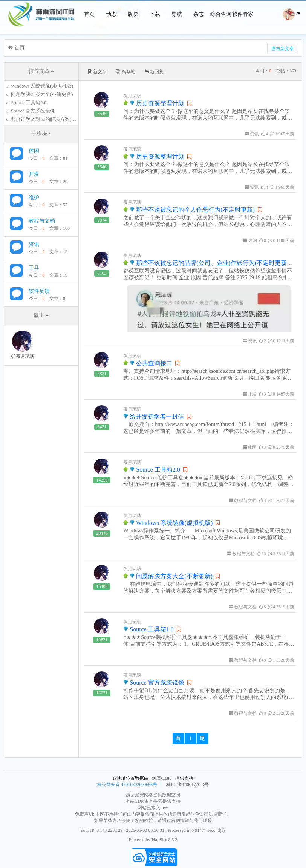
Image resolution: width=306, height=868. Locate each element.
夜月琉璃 (132, 96)
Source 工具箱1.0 (148, 629)
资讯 (34, 244)
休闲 (34, 151)
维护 (34, 198)
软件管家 (243, 14)
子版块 (41, 133)
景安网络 (144, 795)
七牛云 (156, 801)
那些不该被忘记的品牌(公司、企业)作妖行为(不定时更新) (209, 263)
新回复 (154, 72)
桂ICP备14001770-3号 (187, 785)
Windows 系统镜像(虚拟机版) (42, 86)
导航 (177, 14)
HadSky (159, 840)
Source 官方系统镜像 (33, 111)
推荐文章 (41, 71)
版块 (133, 14)
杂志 (199, 14)
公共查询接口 (148, 363)
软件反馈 (39, 291)
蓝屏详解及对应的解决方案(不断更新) (52, 119)
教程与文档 (42, 221)
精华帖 (125, 72)
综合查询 (221, 14)
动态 (111, 14)
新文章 (97, 72)
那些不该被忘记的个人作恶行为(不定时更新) (189, 210)
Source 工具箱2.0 (29, 102)
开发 (34, 174)
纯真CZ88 (162, 778)
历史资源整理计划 (154, 103)
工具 (34, 268)
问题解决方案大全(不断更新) (42, 94)
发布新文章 (283, 49)
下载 (155, 14)
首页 (89, 14)
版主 (41, 315)
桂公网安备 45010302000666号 (127, 785)
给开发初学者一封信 (154, 416)
